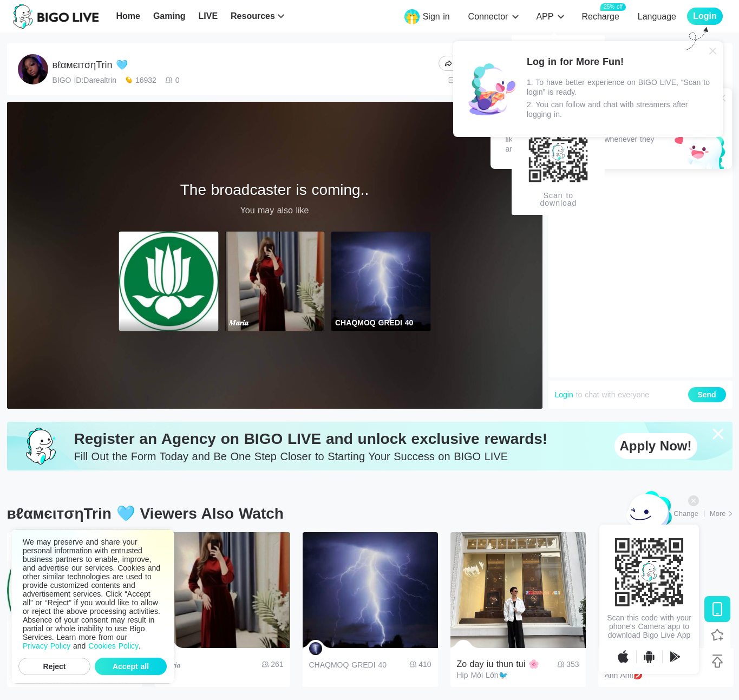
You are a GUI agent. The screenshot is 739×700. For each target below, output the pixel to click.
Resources (253, 16)
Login (564, 395)
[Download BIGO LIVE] (717, 609)
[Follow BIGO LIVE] (717, 635)
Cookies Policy (113, 646)
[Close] (713, 51)
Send (707, 395)
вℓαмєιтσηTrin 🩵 (90, 65)
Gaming (169, 16)
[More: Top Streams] (721, 514)
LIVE (208, 16)
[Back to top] (717, 661)
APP (545, 17)
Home (128, 16)
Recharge (600, 16)
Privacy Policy (47, 646)
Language (657, 17)
